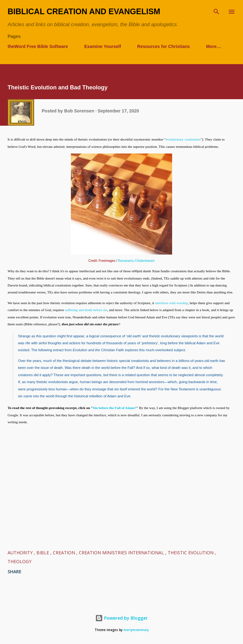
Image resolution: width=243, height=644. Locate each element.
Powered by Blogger (121, 618)
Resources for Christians (164, 46)
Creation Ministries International (122, 553)
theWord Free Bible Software (38, 46)
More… (213, 46)
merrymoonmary (136, 630)
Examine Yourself (103, 46)
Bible (43, 553)
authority (21, 553)
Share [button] (15, 572)
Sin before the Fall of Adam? (114, 408)
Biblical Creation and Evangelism (84, 11)
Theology (19, 561)
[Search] (216, 11)
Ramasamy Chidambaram (136, 261)
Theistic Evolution (191, 553)
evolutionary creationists (183, 139)
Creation (65, 553)
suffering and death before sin (86, 310)
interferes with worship (171, 303)
